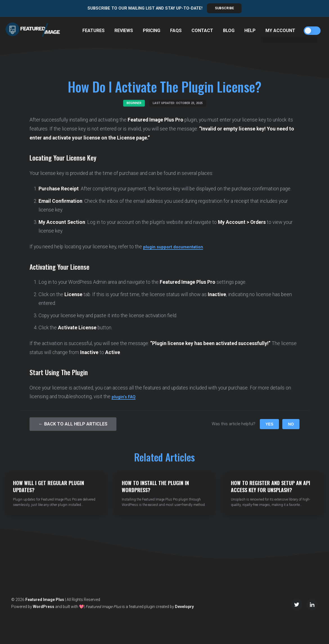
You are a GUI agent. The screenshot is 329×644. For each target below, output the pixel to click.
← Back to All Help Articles (73, 424)
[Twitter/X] (297, 605)
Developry (184, 607)
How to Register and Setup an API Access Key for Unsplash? (271, 486)
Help (250, 31)
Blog (229, 31)
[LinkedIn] (312, 605)
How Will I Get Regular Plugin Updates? (49, 486)
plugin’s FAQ (125, 397)
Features (93, 31)
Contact (202, 31)
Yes (269, 424)
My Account (280, 31)
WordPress (44, 607)
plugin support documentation (178, 247)
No (291, 424)
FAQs (176, 31)
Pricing (152, 31)
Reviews (124, 31)
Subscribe (224, 8)
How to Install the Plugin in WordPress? (155, 486)
